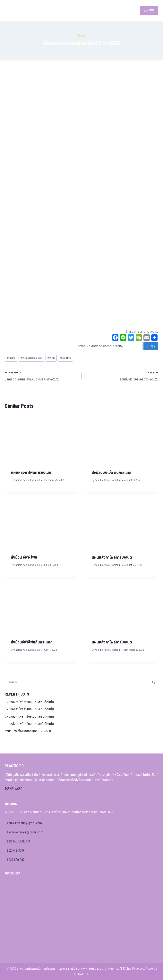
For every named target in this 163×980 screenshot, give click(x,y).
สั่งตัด (51, 358)
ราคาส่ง (11, 358)
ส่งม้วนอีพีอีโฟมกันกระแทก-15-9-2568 (28, 731)
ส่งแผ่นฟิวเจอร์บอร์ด (31, 358)
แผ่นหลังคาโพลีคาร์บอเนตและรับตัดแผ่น (29, 702)
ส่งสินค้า (82, 36)
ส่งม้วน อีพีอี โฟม (24, 557)
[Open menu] (149, 11)
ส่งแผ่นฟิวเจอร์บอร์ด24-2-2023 (122, 376)
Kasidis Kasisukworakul (27, 480)
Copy (151, 346)
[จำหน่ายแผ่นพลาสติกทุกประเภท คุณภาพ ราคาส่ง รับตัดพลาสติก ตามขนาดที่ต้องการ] (13, 11)
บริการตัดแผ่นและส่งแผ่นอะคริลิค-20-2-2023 (41, 376)
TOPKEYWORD (14, 789)
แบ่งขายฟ (65, 358)
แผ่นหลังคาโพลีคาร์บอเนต (31, 473)
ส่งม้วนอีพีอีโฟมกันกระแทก (32, 642)
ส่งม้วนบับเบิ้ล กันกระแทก (112, 473)
